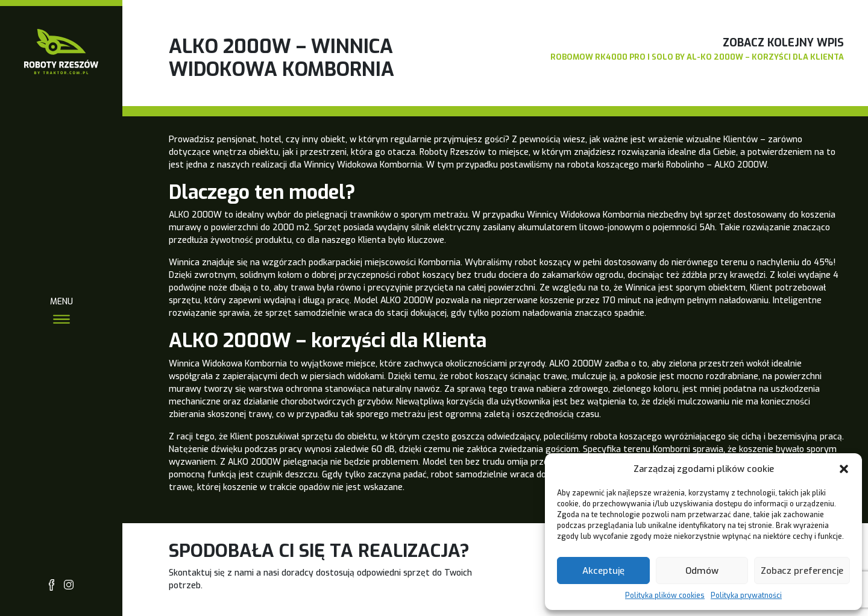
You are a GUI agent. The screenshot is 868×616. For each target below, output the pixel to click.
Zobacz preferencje (802, 571)
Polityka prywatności (746, 596)
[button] (844, 469)
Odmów (702, 571)
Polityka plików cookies (665, 596)
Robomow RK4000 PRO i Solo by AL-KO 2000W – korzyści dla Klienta (697, 57)
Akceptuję (603, 571)
